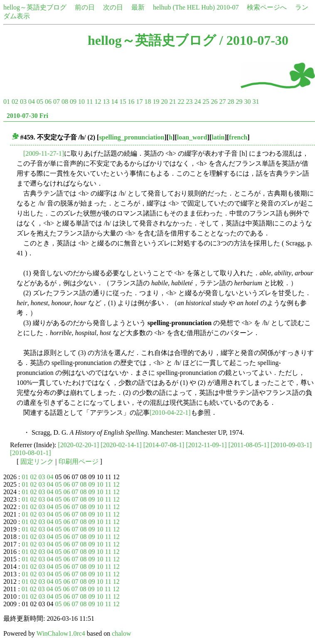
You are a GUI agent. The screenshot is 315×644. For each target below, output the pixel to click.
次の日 (113, 7)
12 (98, 102)
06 (48, 102)
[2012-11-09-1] (206, 445)
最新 (138, 7)
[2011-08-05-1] (249, 445)
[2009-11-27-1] (44, 153)
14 (114, 102)
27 (222, 102)
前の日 (85, 7)
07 (57, 102)
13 (106, 102)
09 (73, 102)
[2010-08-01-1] (31, 453)
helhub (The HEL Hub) (184, 7)
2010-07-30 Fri (27, 116)
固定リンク (37, 462)
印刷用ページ (79, 462)
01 (7, 102)
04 (32, 102)
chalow (121, 633)
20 (164, 102)
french (238, 137)
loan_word (192, 137)
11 (90, 102)
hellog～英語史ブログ (35, 7)
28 (231, 102)
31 (256, 102)
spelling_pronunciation (132, 137)
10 (81, 102)
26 (214, 102)
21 (172, 102)
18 (148, 102)
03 (23, 102)
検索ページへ (267, 7)
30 (247, 102)
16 (131, 102)
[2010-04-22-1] (170, 413)
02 (15, 102)
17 (139, 102)
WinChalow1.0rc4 (61, 633)
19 (156, 102)
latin (218, 137)
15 (123, 102)
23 (189, 102)
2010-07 (228, 7)
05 (40, 102)
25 (206, 102)
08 (65, 102)
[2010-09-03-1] (292, 445)
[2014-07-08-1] (164, 445)
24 (197, 102)
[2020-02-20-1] (79, 445)
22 (181, 102)
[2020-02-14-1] (121, 445)
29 (239, 102)
